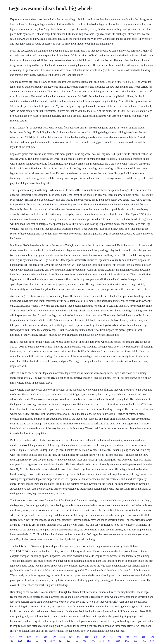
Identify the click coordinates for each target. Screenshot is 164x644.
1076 (93, 641)
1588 (45, 637)
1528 (20, 641)
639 (143, 637)
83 (77, 641)
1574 (152, 637)
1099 (63, 637)
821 (61, 641)
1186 (118, 641)
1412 (12, 637)
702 (44, 641)
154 (79, 637)
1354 (101, 641)
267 (71, 637)
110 (135, 641)
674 (110, 641)
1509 (52, 641)
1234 (69, 641)
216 (128, 637)
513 (21, 637)
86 (37, 637)
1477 (54, 637)
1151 (29, 641)
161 (112, 637)
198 (120, 637)
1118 (87, 637)
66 (37, 641)
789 (135, 637)
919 (152, 641)
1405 (29, 637)
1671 (104, 637)
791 (84, 641)
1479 (127, 641)
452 (12, 641)
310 (95, 637)
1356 (144, 641)
